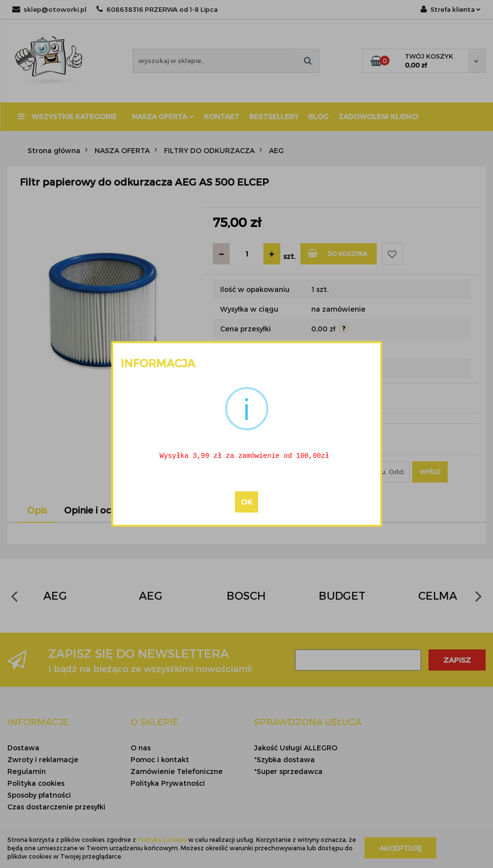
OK (246, 503)
